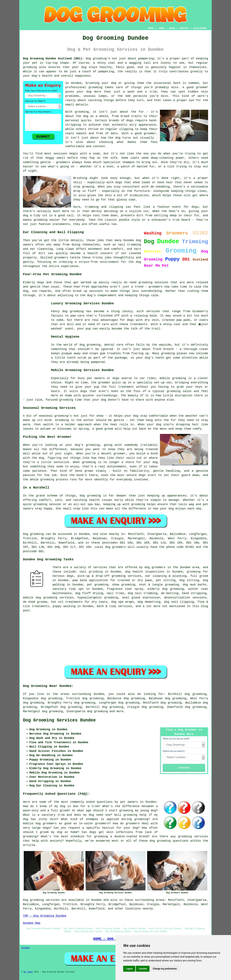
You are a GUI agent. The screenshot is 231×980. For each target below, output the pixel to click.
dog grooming (98, 711)
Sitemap (25, 948)
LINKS (161, 28)
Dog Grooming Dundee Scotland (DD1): (53, 59)
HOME (151, 28)
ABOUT (172, 28)
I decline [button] (143, 969)
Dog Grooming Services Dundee (59, 720)
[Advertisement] (36, 348)
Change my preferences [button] (165, 969)
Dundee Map (32, 923)
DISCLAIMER (200, 28)
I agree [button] (129, 969)
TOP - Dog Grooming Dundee (45, 916)
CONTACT (184, 28)
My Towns (28, 972)
